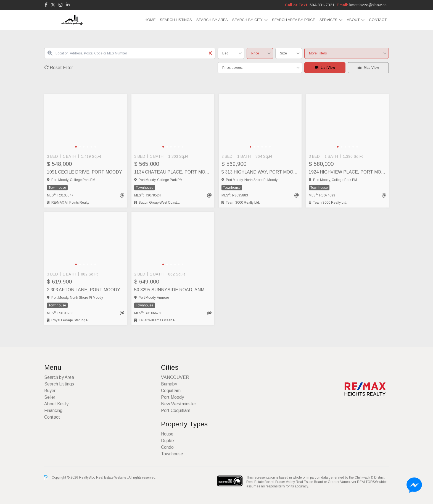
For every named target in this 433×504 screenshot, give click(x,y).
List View (325, 68)
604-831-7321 (322, 5)
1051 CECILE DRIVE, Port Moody (85, 172)
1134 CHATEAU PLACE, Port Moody (173, 172)
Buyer (50, 391)
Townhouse (172, 454)
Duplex (168, 441)
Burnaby (169, 384)
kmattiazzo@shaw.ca (368, 5)
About (353, 20)
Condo (167, 447)
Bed (225, 53)
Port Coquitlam (176, 410)
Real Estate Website (112, 477)
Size (283, 53)
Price (255, 53)
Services (328, 20)
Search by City (247, 20)
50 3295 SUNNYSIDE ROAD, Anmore (173, 290)
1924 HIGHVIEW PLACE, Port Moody (347, 172)
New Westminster (179, 404)
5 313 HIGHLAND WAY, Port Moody (260, 172)
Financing (53, 410)
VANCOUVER (175, 377)
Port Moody (172, 397)
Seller (50, 397)
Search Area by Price (294, 20)
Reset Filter (59, 68)
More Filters (318, 53)
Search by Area (212, 20)
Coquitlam (171, 391)
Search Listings (176, 20)
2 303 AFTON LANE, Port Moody (84, 290)
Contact (378, 20)
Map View (368, 68)
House (167, 434)
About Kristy (56, 404)
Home (150, 20)
